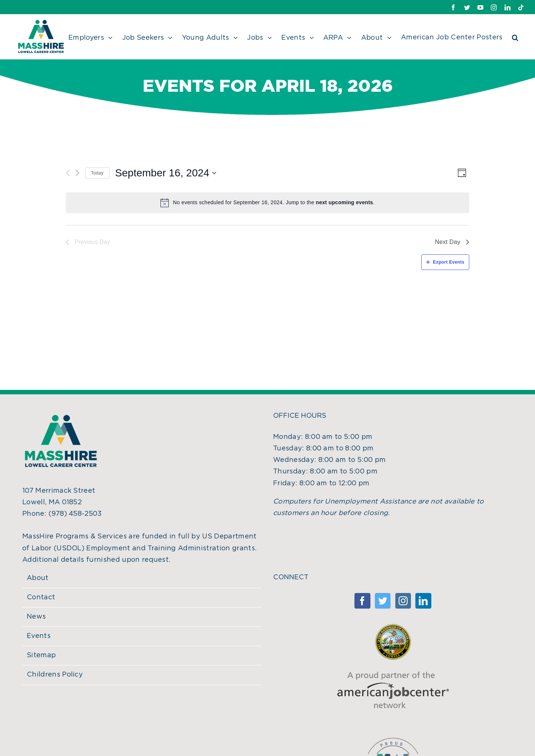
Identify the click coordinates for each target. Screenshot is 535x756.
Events (39, 636)
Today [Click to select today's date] (97, 173)
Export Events (445, 262)
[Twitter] (383, 601)
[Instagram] (403, 601)
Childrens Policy (55, 675)
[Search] (515, 37)
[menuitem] (95, 37)
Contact (41, 597)
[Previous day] (68, 173)
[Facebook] (362, 601)
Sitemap (41, 655)
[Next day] (77, 173)
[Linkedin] (423, 601)
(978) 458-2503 (75, 514)
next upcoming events (344, 202)
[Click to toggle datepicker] (166, 173)
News (36, 617)
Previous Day (88, 242)
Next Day (452, 242)
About (38, 578)
